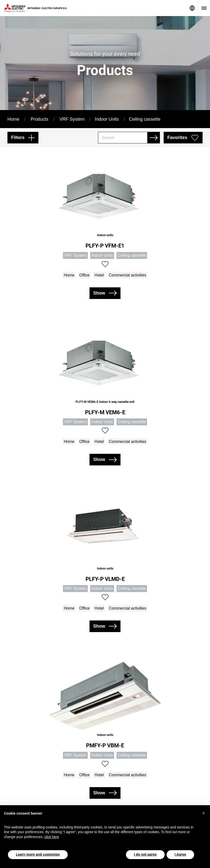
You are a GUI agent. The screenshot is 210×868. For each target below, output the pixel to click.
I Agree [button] (180, 854)
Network (192, 8)
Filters (18, 137)
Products (39, 119)
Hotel (99, 275)
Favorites (177, 137)
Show (99, 293)
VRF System (72, 119)
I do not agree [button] (145, 854)
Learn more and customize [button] (38, 854)
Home (13, 119)
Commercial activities (128, 275)
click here (52, 837)
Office (85, 275)
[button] (204, 813)
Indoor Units (107, 119)
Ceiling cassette (145, 119)
